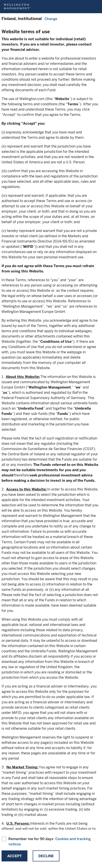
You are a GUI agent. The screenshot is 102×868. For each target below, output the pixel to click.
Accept (14, 856)
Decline (46, 856)
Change (51, 19)
